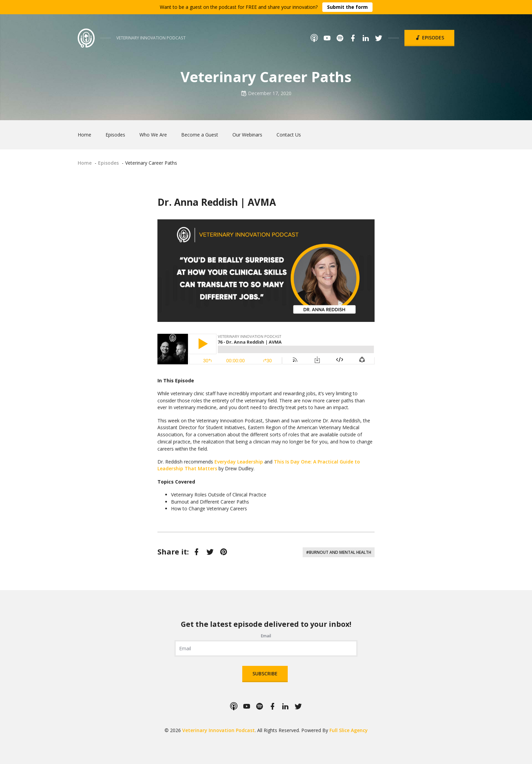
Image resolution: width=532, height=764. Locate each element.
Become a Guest (200, 135)
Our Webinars (247, 135)
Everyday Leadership (239, 462)
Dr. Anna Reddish (198, 202)
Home (84, 135)
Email (266, 636)
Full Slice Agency (349, 730)
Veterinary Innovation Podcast (218, 730)
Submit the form (347, 7)
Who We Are (153, 135)
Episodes (429, 38)
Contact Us (289, 135)
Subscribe (265, 674)
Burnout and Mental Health (340, 552)
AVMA (262, 202)
